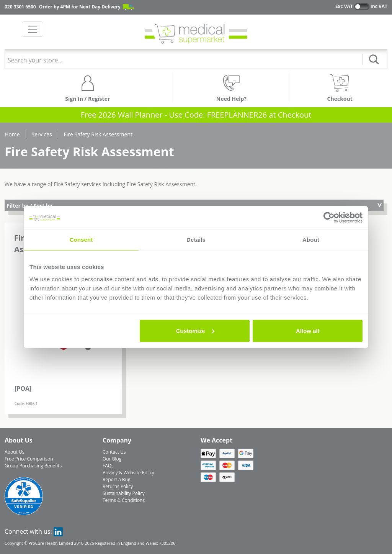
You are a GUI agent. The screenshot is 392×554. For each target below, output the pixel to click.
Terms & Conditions (124, 500)
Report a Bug (116, 479)
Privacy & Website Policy (128, 473)
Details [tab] (196, 240)
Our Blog (112, 459)
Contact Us (114, 452)
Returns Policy (118, 486)
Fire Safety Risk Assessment (98, 134)
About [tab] (311, 240)
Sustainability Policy (124, 493)
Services (42, 134)
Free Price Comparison (29, 459)
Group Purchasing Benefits (33, 466)
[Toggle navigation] (33, 29)
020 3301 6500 (20, 7)
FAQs (108, 466)
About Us (14, 452)
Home (12, 134)
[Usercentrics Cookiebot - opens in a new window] (329, 218)
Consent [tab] (81, 240)
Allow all (308, 330)
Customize (195, 330)
